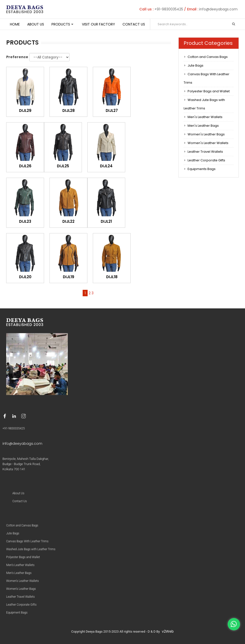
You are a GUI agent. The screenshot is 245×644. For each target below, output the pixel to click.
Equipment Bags (17, 613)
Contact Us (134, 24)
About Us (36, 24)
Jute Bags (196, 65)
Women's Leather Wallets (208, 143)
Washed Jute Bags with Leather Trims (204, 104)
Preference (17, 57)
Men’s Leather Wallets (20, 565)
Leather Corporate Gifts (206, 160)
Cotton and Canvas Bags (208, 57)
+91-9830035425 (169, 9)
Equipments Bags (202, 169)
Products (61, 24)
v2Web (168, 631)
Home (15, 24)
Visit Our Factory (98, 24)
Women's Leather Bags (206, 134)
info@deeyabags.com (218, 9)
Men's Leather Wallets (205, 117)
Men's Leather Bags (203, 126)
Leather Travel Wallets (205, 152)
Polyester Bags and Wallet (209, 91)
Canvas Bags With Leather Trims (207, 78)
